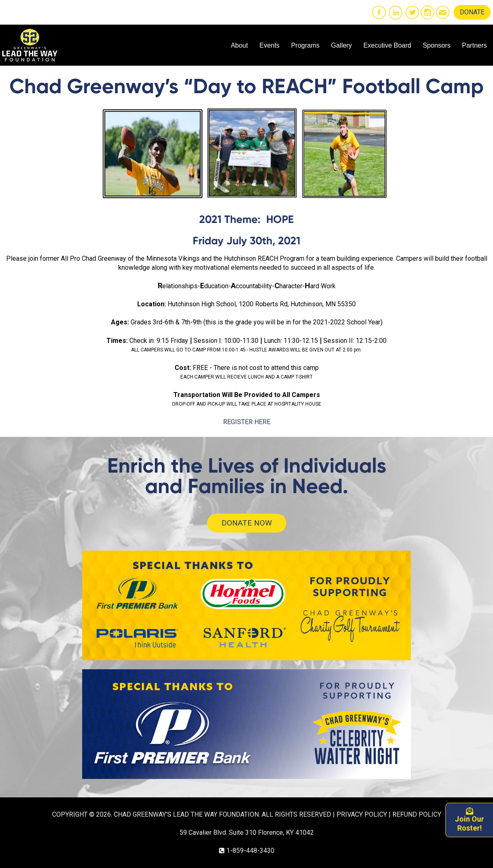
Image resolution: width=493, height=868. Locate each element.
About (240, 45)
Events (269, 45)
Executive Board (387, 45)
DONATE (472, 12)
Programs (305, 45)
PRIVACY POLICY (362, 814)
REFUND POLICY (417, 814)
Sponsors (437, 45)
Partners (475, 45)
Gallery (342, 45)
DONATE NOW (247, 523)
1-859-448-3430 (250, 851)
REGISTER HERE (247, 422)
